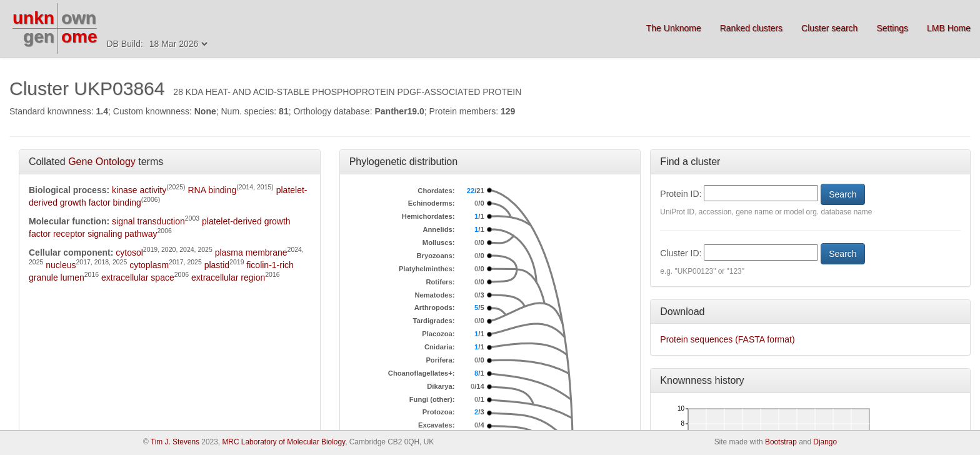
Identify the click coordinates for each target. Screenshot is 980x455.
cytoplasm (149, 265)
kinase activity (139, 190)
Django (825, 442)
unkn (33, 18)
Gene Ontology (102, 162)
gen (39, 37)
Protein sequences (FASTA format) (727, 339)
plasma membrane (251, 252)
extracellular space (138, 277)
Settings (892, 28)
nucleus (61, 265)
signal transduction (148, 221)
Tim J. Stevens (175, 442)
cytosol (129, 252)
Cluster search (829, 28)
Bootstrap (781, 442)
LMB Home (949, 28)
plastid (217, 265)
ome (79, 37)
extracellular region (228, 277)
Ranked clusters (751, 28)
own (79, 18)
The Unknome (674, 28)
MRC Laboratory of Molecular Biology (283, 442)
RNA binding (212, 190)
